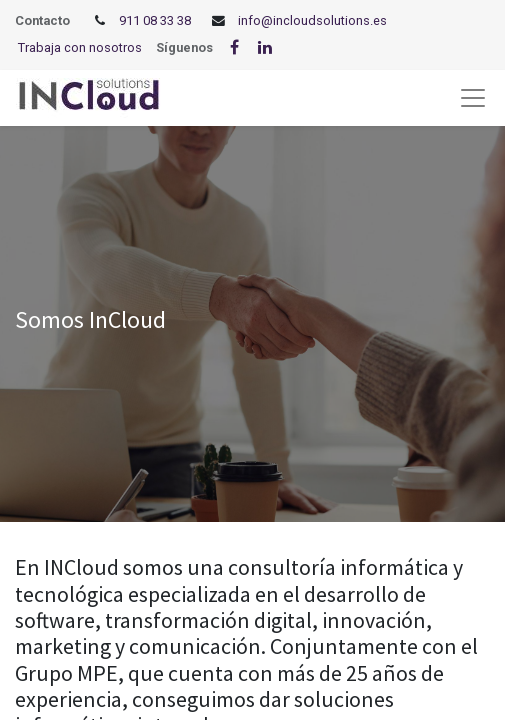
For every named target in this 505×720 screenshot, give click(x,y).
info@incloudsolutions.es (312, 20)
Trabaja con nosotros (80, 47)
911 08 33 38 (155, 20)
